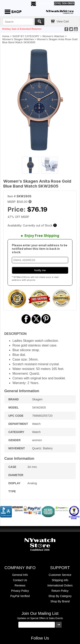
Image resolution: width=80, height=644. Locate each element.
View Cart (63, 21)
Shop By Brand (60, 601)
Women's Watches (53, 36)
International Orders (60, 585)
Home (6, 36)
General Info (20, 575)
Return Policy (60, 591)
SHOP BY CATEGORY (26, 36)
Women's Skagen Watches (18, 39)
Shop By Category (60, 596)
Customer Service (60, 575)
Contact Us (20, 580)
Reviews (20, 585)
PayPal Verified (20, 596)
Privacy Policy (20, 591)
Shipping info (60, 580)
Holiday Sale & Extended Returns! (22, 29)
